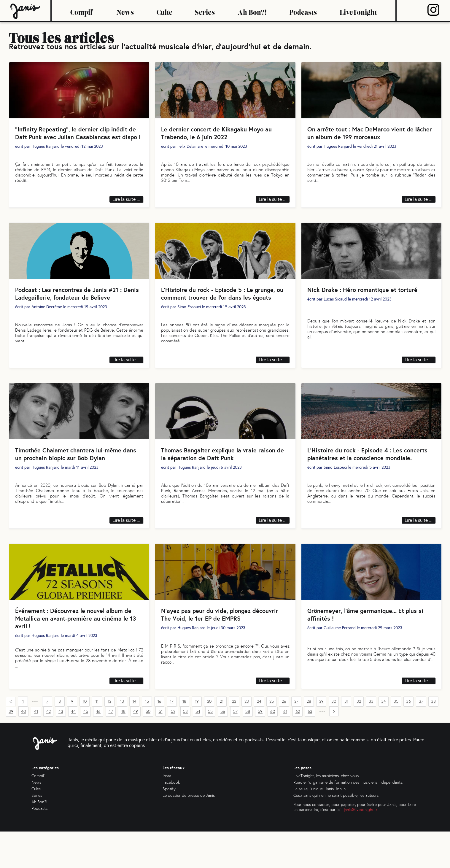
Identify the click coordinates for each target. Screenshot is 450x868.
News (125, 10)
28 (309, 738)
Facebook (171, 819)
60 (273, 748)
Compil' (82, 10)
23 (247, 738)
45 (86, 748)
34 (384, 738)
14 (135, 738)
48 (123, 748)
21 (222, 738)
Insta (167, 812)
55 (210, 748)
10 (85, 738)
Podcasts (303, 10)
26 (284, 738)
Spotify (169, 825)
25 (272, 738)
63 (310, 748)
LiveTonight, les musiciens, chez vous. (326, 812)
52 (173, 748)
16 (159, 738)
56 (223, 748)
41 (36, 748)
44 (73, 748)
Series (205, 10)
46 (98, 748)
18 (184, 738)
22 (234, 738)
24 (259, 738)
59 (260, 748)
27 (296, 738)
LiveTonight (358, 10)
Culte (164, 10)
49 (136, 748)
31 (346, 738)
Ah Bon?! (252, 10)
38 (433, 738)
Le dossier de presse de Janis (189, 832)
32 (359, 738)
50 (148, 748)
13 (122, 738)
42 (49, 748)
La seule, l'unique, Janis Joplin (319, 825)
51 (161, 748)
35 (396, 738)
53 (185, 748)
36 (408, 738)
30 (334, 738)
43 (61, 748)
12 (109, 738)
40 (23, 748)
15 (147, 738)
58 (248, 748)
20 (209, 738)
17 (172, 738)
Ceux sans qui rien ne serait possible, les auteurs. (336, 832)
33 (371, 738)
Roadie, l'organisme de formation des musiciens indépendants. (348, 819)
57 (235, 748)
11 (97, 738)
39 (11, 748)
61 (285, 748)
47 (111, 748)
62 (298, 748)
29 (321, 738)
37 (421, 738)
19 (197, 738)
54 (198, 748)
